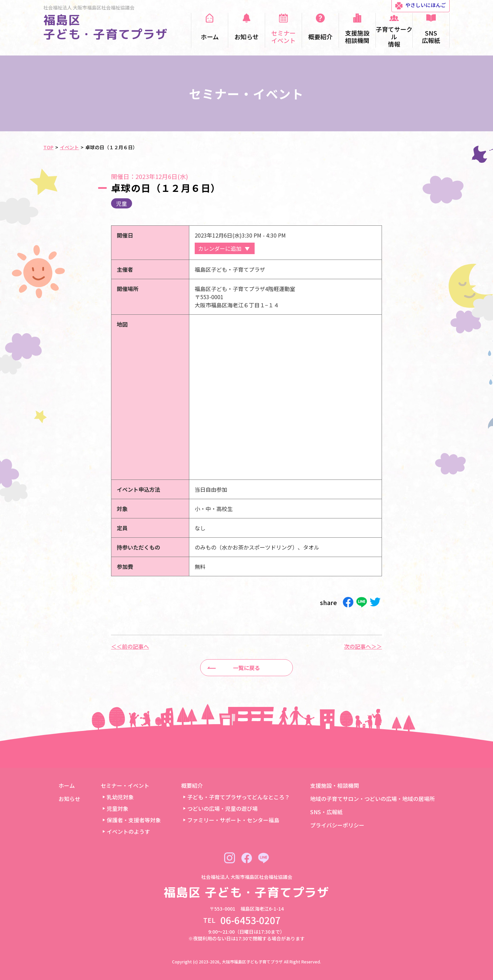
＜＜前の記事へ (130, 646)
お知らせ (69, 799)
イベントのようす (128, 831)
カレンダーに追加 (220, 248)
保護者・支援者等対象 (134, 820)
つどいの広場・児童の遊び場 (222, 808)
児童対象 (117, 808)
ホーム (67, 785)
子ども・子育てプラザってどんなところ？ (239, 797)
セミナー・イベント (125, 785)
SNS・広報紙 (326, 812)
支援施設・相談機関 (335, 785)
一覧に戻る (246, 668)
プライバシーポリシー (337, 825)
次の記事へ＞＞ (363, 646)
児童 (122, 203)
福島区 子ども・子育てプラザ (106, 27)
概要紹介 (192, 785)
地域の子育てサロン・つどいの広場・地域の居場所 (372, 799)
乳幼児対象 (120, 797)
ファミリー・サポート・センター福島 (233, 820)
